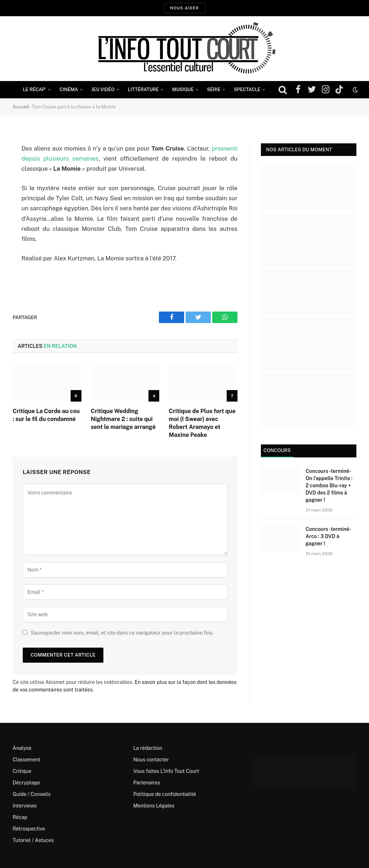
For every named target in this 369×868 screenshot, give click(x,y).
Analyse (22, 748)
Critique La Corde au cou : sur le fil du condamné (46, 415)
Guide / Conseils (32, 794)
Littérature (143, 90)
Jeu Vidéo (103, 90)
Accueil (21, 107)
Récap (20, 817)
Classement (26, 760)
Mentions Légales (154, 806)
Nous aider (184, 8)
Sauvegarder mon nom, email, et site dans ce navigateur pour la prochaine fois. (122, 633)
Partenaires (147, 783)
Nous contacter (151, 760)
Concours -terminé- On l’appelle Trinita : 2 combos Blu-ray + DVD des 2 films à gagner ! (329, 486)
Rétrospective (29, 829)
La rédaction (148, 748)
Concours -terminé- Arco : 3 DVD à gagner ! (328, 536)
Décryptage (26, 783)
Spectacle (247, 90)
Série (214, 90)
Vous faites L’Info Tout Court (166, 771)
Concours (277, 450)
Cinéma (69, 90)
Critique (22, 771)
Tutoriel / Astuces (33, 840)
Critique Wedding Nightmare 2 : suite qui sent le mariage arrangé (123, 419)
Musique (183, 90)
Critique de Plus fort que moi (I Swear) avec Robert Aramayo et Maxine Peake (202, 423)
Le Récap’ (34, 90)
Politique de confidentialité (165, 794)
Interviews (25, 806)
